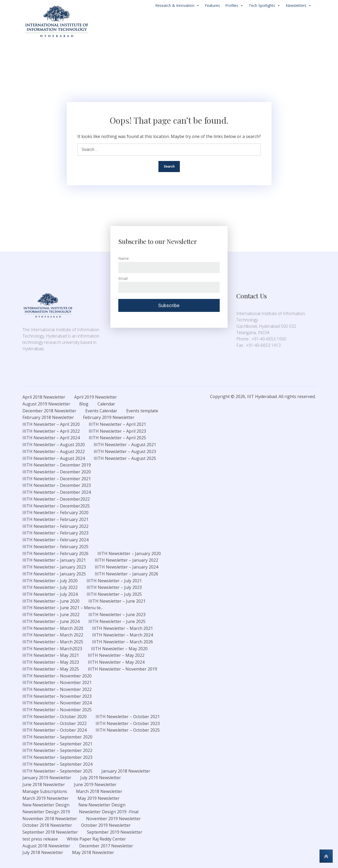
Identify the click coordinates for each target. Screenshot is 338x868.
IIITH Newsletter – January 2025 (54, 574)
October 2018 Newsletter (47, 825)
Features (212, 5)
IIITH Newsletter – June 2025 (117, 621)
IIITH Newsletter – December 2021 (57, 479)
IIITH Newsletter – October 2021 (128, 717)
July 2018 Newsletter (43, 852)
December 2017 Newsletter (106, 846)
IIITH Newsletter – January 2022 (126, 560)
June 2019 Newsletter (95, 784)
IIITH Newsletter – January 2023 (54, 567)
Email (123, 278)
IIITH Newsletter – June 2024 (51, 621)
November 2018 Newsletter (50, 819)
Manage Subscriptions (45, 791)
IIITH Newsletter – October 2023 (128, 723)
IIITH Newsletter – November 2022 (57, 689)
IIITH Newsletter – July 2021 (114, 581)
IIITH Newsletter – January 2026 (126, 574)
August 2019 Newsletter (46, 404)
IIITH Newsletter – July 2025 (114, 594)
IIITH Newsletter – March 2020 (53, 628)
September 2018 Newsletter (50, 832)
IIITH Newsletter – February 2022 (55, 526)
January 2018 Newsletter (126, 771)
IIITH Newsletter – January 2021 (54, 560)
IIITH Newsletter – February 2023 (55, 533)
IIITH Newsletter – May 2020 (119, 649)
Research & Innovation (177, 6)
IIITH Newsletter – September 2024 (57, 764)
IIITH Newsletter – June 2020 (51, 601)
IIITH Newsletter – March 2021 (123, 628)
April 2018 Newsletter (44, 397)
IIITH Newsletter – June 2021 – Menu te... (63, 608)
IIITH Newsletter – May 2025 (51, 669)
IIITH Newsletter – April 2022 (51, 431)
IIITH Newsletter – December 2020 (57, 472)
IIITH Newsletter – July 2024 (50, 594)
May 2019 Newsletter (99, 798)
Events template (142, 411)
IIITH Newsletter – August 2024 (54, 458)
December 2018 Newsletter (49, 411)
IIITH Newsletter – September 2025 (57, 771)
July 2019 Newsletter (101, 778)
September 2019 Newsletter (115, 832)
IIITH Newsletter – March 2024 (123, 635)
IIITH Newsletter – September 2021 (57, 744)
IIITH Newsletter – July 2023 (114, 587)
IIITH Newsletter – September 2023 (57, 757)
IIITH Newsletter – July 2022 (50, 587)
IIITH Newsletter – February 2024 (55, 540)
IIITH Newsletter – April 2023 (117, 431)
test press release (40, 839)
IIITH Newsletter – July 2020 (50, 581)
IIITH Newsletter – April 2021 (117, 424)
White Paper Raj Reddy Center (96, 839)
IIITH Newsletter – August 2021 (125, 445)
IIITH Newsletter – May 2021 (51, 655)
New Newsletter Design (46, 805)
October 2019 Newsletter (106, 825)
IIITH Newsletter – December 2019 (57, 465)
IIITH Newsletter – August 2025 (125, 458)
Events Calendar (101, 411)
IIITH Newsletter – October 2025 (128, 730)
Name (124, 258)
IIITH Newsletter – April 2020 (51, 424)
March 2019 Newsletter (46, 798)
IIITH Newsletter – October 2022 (55, 723)
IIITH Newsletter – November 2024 (57, 703)
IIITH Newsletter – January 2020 (129, 553)
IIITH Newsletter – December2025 (56, 506)
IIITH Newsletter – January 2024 (126, 567)
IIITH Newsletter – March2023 (52, 649)
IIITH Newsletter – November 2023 (57, 696)
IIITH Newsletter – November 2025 (57, 710)
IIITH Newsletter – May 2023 (51, 662)
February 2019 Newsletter (109, 417)
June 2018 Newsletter (44, 784)
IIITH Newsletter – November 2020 (57, 676)
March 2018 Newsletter (99, 791)
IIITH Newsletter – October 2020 (55, 717)
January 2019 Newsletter (47, 778)
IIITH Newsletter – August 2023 (125, 451)
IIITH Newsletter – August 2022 (54, 451)
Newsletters (299, 6)
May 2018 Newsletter (93, 852)
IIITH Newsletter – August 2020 (54, 445)
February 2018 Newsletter (48, 417)
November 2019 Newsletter (113, 819)
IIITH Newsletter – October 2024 (55, 730)
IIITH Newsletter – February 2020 (55, 513)
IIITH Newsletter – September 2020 (57, 737)
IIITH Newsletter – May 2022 (116, 655)
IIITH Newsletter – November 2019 (123, 669)
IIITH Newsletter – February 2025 (55, 547)
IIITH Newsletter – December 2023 (57, 485)
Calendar (106, 404)
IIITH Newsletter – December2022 (56, 499)
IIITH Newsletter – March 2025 (53, 642)
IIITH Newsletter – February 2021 (55, 519)
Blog (84, 404)
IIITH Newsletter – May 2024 (116, 662)
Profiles (234, 6)
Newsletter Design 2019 (46, 812)
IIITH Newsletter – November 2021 (57, 682)
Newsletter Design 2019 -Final (109, 812)
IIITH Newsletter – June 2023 (117, 615)
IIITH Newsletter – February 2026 (55, 553)
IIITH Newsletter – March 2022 (53, 635)
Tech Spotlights (265, 6)
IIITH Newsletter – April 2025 (117, 438)
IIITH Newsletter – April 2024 (51, 438)
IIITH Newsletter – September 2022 (57, 750)
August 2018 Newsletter (46, 846)
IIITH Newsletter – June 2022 (51, 615)
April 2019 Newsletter (96, 397)
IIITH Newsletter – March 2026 (123, 642)
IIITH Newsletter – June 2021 (117, 601)
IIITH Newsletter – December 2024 (57, 492)
